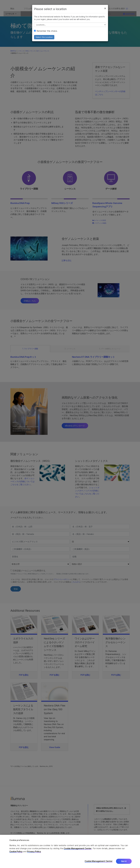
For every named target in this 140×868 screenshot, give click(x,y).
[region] (70, 851)
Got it (124, 861)
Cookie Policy (16, 851)
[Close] (105, 11)
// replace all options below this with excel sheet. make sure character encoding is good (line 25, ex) (70, 28)
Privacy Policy (34, 851)
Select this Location (44, 40)
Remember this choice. (46, 34)
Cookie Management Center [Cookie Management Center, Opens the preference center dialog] (99, 861)
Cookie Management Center (78, 848)
